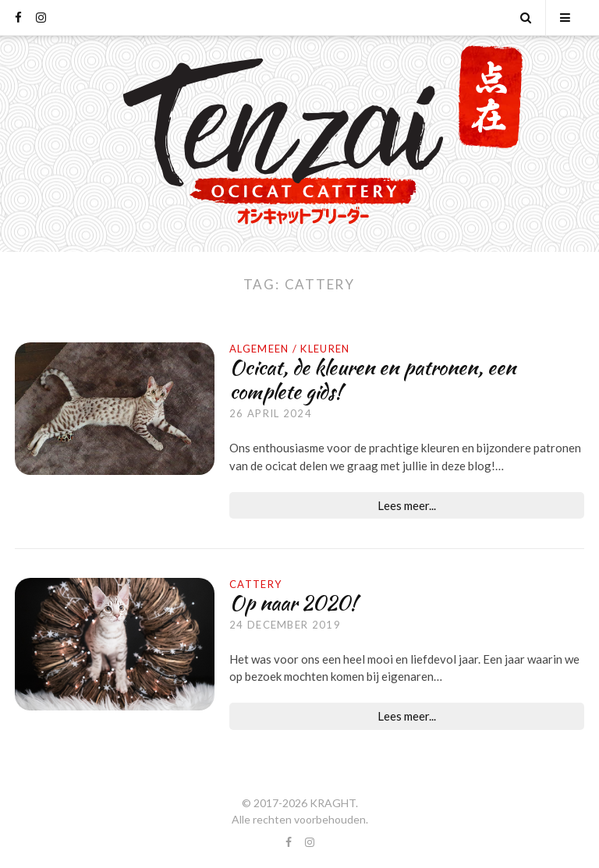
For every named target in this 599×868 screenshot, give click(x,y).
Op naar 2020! (293, 603)
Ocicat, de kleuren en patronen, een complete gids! (372, 379)
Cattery (255, 584)
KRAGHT (333, 803)
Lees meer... (407, 505)
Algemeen (259, 349)
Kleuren (325, 349)
